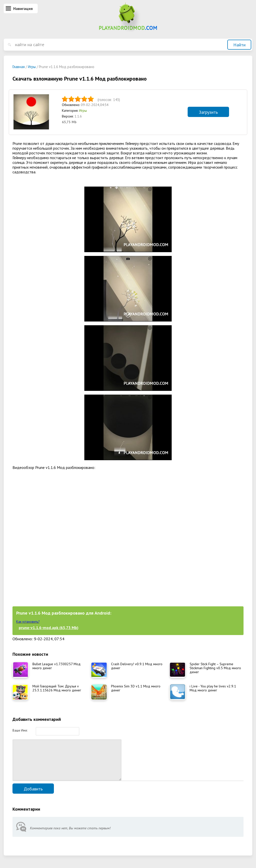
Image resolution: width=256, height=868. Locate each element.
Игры (83, 110)
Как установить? (28, 622)
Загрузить (208, 112)
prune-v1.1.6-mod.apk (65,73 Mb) (49, 628)
